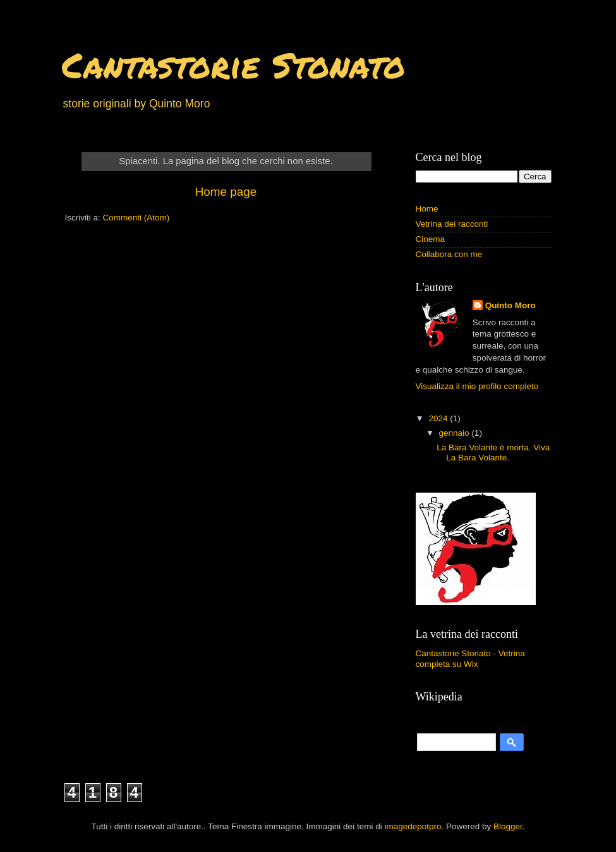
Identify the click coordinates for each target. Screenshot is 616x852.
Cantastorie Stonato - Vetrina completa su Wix (470, 658)
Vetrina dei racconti (452, 224)
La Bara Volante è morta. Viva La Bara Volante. (493, 453)
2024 (439, 418)
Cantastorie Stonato (234, 64)
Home (427, 209)
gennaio (456, 433)
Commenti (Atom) (136, 218)
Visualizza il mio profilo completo (477, 386)
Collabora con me (449, 254)
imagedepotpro (413, 826)
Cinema (431, 239)
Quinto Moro (510, 305)
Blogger (508, 826)
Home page (226, 192)
